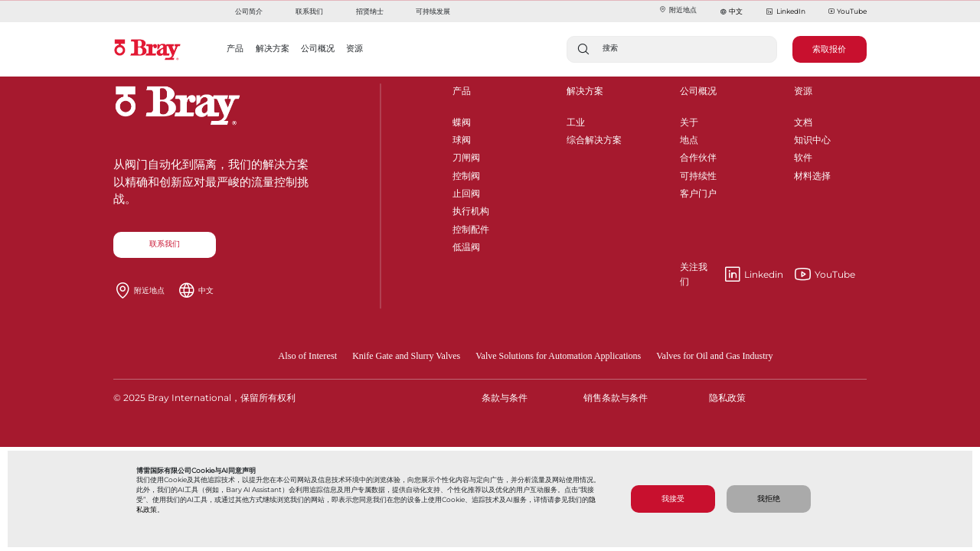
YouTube (848, 12)
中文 (736, 11)
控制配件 (471, 227)
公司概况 (698, 91)
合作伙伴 (698, 155)
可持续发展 (433, 11)
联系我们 (309, 11)
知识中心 (812, 137)
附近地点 (678, 10)
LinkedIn (785, 12)
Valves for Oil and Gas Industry (714, 356)
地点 (689, 137)
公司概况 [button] (318, 48)
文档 (803, 120)
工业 (576, 120)
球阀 (462, 137)
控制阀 (466, 173)
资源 (803, 91)
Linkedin (732, 275)
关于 (689, 120)
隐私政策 (727, 398)
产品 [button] (235, 48)
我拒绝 (769, 499)
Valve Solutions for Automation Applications (558, 356)
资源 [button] (354, 48)
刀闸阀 (466, 155)
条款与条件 (505, 398)
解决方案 (585, 91)
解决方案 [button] (273, 48)
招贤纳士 (370, 11)
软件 (803, 155)
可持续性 (698, 173)
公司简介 (249, 11)
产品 (462, 91)
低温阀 (466, 245)
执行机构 (471, 209)
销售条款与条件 (616, 398)
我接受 (673, 499)
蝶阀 (462, 120)
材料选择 (812, 173)
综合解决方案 (594, 137)
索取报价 (829, 49)
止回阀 (466, 191)
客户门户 (698, 191)
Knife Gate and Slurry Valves (406, 356)
